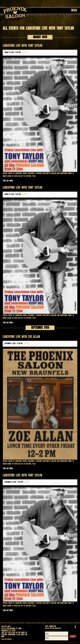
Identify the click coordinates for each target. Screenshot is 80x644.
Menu (74, 10)
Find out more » (9, 181)
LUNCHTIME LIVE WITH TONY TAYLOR (23, 46)
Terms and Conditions (7, 639)
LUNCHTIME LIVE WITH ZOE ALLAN (21, 337)
